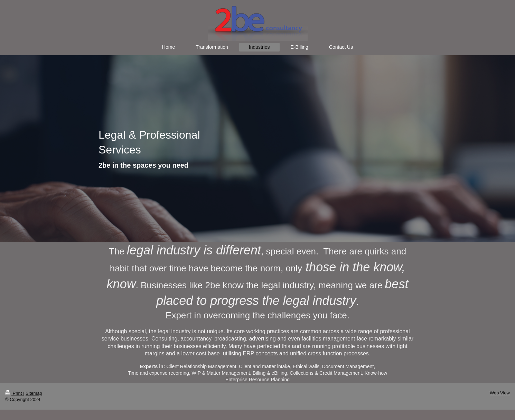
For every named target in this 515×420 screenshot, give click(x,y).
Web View (500, 393)
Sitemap (34, 393)
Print (14, 393)
